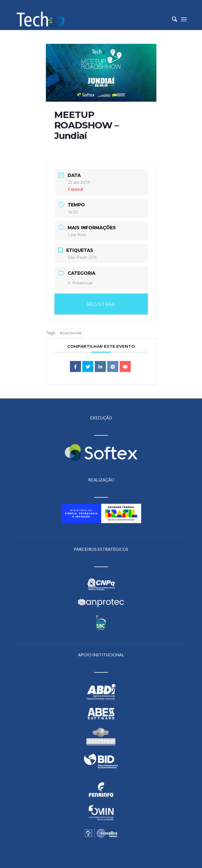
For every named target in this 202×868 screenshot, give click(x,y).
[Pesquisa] (172, 19)
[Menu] (184, 19)
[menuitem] (172, 19)
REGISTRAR (101, 304)
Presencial (80, 283)
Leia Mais (77, 235)
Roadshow (71, 333)
